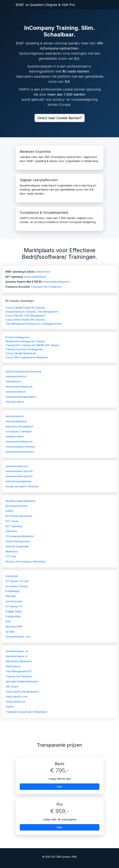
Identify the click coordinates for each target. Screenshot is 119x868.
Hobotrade (12, 576)
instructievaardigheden (19, 481)
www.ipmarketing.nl (16, 421)
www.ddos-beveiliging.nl (19, 426)
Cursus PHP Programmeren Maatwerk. (27, 357)
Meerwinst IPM (14, 627)
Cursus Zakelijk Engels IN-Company (25, 308)
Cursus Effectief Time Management (25, 316)
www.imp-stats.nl (15, 402)
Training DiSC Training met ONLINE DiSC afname (32, 345)
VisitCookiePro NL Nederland (22, 692)
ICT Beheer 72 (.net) (17, 581)
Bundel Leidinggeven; (18, 337)
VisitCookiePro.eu (16, 702)
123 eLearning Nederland (20, 536)
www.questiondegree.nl (56, 282)
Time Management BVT (19, 671)
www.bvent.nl (43, 272)
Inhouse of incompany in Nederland (26, 561)
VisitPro (10, 707)
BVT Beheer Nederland (19, 516)
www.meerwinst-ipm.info (19, 471)
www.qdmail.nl (13, 381)
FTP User (11, 556)
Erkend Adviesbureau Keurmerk (23, 371)
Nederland (12, 551)
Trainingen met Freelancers (46, 287)
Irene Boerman (14, 601)
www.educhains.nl (16, 392)
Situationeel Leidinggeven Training (25, 341)
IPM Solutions (13, 666)
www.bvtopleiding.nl (35, 277)
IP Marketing (13, 591)
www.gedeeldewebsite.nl (20, 452)
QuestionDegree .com (18, 637)
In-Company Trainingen (19, 431)
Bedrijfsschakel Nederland (21, 501)
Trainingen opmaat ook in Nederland (26, 712)
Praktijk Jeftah (14, 611)
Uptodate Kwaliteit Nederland (22, 681)
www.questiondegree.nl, (19, 387)
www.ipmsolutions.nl (17, 466)
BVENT (10, 511)
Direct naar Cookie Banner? (60, 118)
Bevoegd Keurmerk (17, 506)
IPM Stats (11, 596)
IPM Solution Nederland (19, 661)
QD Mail (10, 632)
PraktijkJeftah (13, 616)
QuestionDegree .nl (17, 656)
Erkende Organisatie (17, 546)
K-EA (8, 621)
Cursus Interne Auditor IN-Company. (25, 320)
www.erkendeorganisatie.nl (21, 397)
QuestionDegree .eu (17, 651)
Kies (59, 787)
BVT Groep (12, 521)
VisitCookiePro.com (17, 697)
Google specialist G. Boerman (22, 486)
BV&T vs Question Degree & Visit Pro (45, 5)
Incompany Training (17, 586)
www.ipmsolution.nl (16, 376)
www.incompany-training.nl (20, 447)
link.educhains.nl (15, 416)
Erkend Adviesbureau (18, 541)
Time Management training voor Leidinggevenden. (34, 324)
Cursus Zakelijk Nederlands (21, 353)
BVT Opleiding (14, 526)
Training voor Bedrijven (19, 676)
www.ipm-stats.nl (15, 436)
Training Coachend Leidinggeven (24, 349)
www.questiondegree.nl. (19, 441)
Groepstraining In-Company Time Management (32, 312)
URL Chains (12, 687)
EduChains (11, 531)
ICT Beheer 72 (14, 606)
